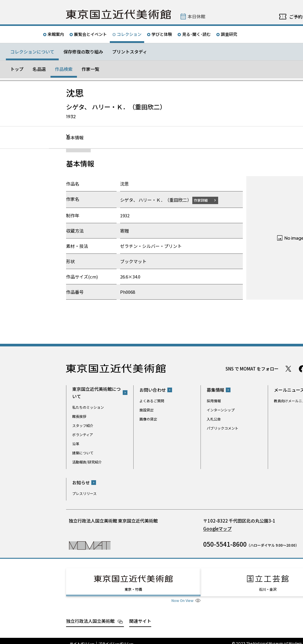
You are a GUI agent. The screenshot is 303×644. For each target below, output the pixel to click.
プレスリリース (84, 493)
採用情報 (214, 401)
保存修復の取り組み (83, 52)
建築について (83, 452)
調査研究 (229, 34)
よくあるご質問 (152, 401)
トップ (17, 69)
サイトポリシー (82, 638)
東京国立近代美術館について (96, 392)
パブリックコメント (223, 428)
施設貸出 (147, 410)
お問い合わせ (153, 390)
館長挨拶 (79, 416)
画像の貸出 (148, 419)
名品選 (39, 69)
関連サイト (140, 615)
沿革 (76, 443)
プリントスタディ (130, 52)
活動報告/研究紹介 (87, 462)
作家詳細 (204, 200)
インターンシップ (221, 410)
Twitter (288, 368)
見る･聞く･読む (196, 34)
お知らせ (81, 482)
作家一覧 (90, 69)
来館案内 (56, 34)
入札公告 (214, 419)
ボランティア (83, 434)
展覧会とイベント (90, 34)
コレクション (129, 34)
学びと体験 (162, 34)
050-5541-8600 (225, 544)
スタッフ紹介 (83, 425)
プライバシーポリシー (116, 638)
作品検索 (64, 69)
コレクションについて (32, 52)
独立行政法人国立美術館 (90, 615)
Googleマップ (217, 529)
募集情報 (216, 390)
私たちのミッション (88, 407)
